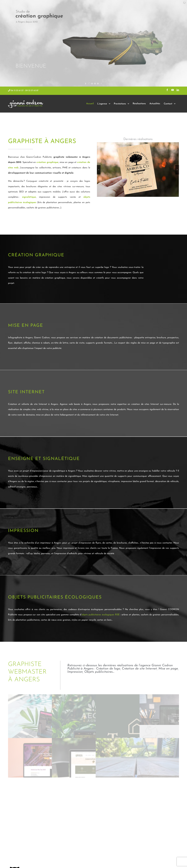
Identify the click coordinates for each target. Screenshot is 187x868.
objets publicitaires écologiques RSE (101, 615)
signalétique (29, 197)
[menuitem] (90, 104)
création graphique (47, 162)
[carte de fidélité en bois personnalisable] (138, 169)
